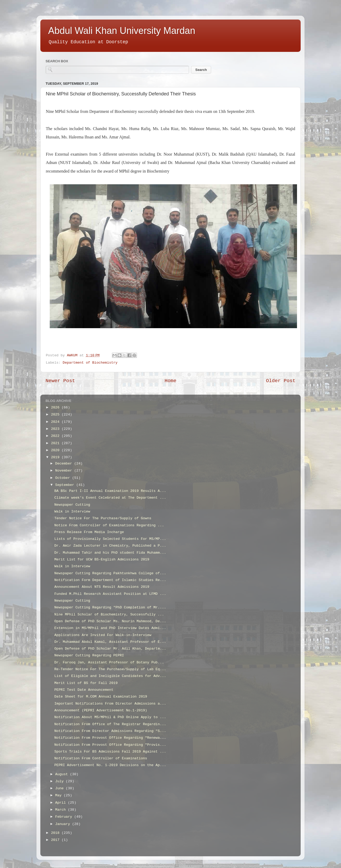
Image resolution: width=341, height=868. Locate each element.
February (65, 817)
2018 (56, 833)
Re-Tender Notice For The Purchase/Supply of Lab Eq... (110, 669)
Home (170, 381)
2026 (56, 408)
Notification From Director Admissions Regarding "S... (110, 731)
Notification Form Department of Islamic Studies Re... (110, 580)
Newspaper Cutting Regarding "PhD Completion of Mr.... (110, 607)
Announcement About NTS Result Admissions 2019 (102, 587)
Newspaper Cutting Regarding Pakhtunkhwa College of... (110, 573)
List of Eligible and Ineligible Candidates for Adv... (110, 676)
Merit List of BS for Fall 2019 (86, 683)
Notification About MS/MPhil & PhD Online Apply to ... (110, 717)
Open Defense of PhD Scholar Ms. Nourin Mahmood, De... (110, 621)
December (65, 464)
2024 (56, 422)
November (65, 471)
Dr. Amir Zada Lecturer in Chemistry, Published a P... (110, 546)
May (59, 795)
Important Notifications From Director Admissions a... (110, 704)
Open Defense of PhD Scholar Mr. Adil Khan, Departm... (110, 649)
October (64, 478)
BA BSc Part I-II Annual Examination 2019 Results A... (110, 491)
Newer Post (60, 381)
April (62, 803)
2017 (56, 840)
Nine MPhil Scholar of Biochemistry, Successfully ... (109, 615)
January (64, 824)
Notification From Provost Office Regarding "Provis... (110, 745)
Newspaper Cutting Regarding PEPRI (89, 655)
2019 (56, 457)
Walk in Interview (72, 512)
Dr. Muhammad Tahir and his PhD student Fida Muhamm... (110, 553)
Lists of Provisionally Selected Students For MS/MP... (110, 539)
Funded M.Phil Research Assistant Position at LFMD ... (110, 594)
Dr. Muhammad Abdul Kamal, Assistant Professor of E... (110, 642)
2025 (56, 415)
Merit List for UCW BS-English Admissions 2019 (102, 560)
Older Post (281, 381)
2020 (56, 450)
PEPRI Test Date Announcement (84, 690)
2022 (56, 436)
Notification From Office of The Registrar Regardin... (110, 724)
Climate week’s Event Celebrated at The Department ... (110, 498)
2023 (56, 429)
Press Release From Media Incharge (89, 532)
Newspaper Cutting (72, 505)
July (61, 781)
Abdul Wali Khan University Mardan (122, 31)
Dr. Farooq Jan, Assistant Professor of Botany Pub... (109, 662)
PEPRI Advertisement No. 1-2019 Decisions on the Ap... (110, 765)
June (61, 788)
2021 (56, 443)
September (66, 485)
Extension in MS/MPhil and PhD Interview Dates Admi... (110, 628)
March (62, 810)
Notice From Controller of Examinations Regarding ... (109, 525)
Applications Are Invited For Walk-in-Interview (103, 635)
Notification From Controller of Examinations (101, 758)
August (63, 774)
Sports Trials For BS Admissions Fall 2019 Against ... (110, 752)
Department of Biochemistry (90, 363)
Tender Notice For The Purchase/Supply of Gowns (103, 518)
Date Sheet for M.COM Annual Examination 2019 (101, 697)
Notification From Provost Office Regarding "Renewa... (110, 738)
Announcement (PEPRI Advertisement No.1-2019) (101, 710)
